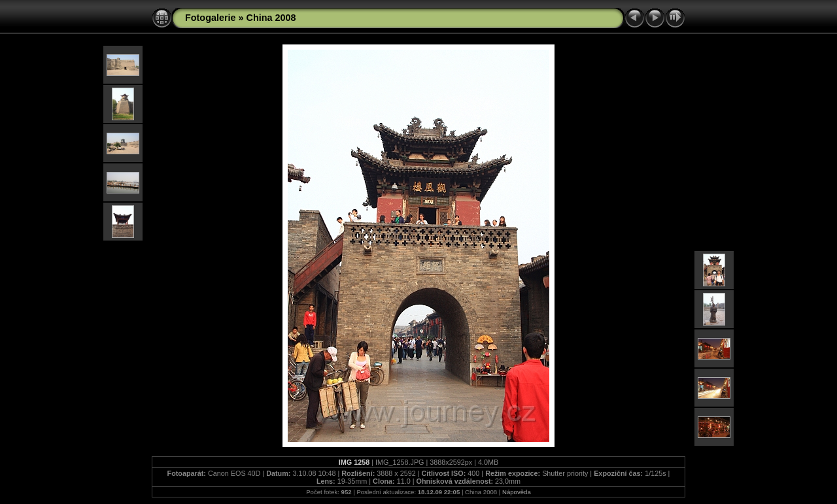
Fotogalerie (211, 18)
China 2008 (271, 18)
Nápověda (517, 492)
